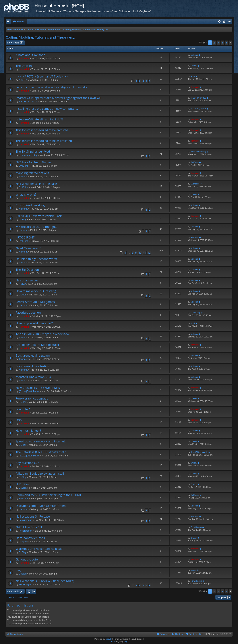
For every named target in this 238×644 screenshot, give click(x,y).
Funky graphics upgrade (32, 398)
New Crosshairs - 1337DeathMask (38, 388)
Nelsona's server (27, 280)
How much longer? (28, 431)
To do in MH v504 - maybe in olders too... (43, 334)
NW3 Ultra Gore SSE (29, 527)
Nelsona (194, 55)
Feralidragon (25, 520)
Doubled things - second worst (36, 259)
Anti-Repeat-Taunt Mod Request (37, 345)
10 (140, 253)
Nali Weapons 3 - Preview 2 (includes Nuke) (45, 581)
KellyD (22, 284)
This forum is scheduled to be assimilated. (44, 141)
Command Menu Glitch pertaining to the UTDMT (49, 495)
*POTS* (23, 80)
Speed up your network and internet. (41, 441)
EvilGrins (24, 166)
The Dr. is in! (24, 66)
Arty (126, 642)
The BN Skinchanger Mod (33, 152)
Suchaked (195, 184)
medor (193, 570)
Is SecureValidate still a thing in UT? (39, 119)
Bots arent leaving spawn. (33, 355)
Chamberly (195, 313)
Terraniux (24, 359)
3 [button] (218, 43)
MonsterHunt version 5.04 (33, 377)
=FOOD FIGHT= (26, 237)
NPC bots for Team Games (34, 162)
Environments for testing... (34, 366)
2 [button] (214, 43)
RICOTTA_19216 (28, 101)
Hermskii (24, 58)
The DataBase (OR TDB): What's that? (41, 452)
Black (113, 642)
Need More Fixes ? (28, 248)
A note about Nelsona (30, 55)
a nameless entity (28, 155)
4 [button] (222, 43)
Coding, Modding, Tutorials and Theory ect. (40, 37)
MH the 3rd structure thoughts (36, 227)
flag (18, 570)
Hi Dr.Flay (22, 484)
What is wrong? (26, 194)
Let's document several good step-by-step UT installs (51, 87)
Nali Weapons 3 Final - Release (36, 184)
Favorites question (28, 313)
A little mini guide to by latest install (40, 474)
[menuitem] (19, 22)
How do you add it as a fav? (34, 323)
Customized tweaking (30, 205)
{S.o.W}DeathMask (29, 391)
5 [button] (226, 43)
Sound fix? (23, 409)
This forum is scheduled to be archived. (42, 130)
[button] (231, 43)
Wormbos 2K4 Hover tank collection (40, 549)
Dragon (23, 488)
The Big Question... (28, 270)
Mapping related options (32, 173)
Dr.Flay (194, 66)
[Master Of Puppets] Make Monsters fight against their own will (58, 98)
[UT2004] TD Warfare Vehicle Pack (39, 216)
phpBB (109, 639)
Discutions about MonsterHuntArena (41, 506)
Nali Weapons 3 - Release (33, 516)
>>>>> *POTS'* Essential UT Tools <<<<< (43, 76)
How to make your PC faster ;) (36, 291)
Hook (193, 76)
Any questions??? (27, 463)
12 (149, 253)
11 (145, 253)
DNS (19, 420)
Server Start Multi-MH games (35, 302)
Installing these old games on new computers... (48, 109)
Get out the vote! (27, 559)
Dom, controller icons (30, 538)
